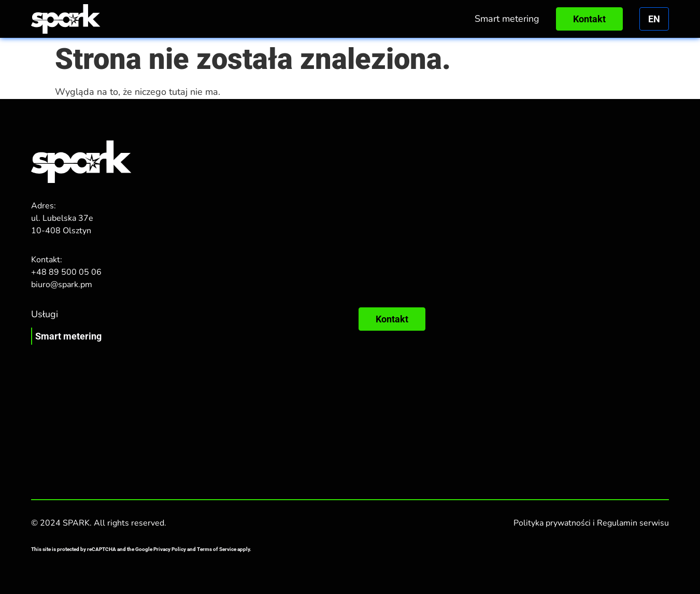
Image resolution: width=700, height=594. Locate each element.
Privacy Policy (170, 549)
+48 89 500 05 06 (66, 272)
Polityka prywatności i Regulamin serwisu (591, 523)
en (654, 19)
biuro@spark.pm (62, 285)
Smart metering (507, 19)
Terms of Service (217, 549)
